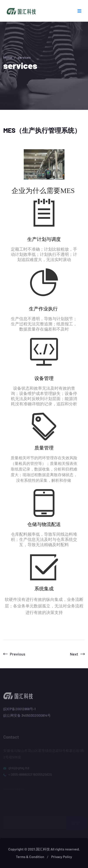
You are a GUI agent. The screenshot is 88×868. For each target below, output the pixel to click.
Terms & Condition (30, 857)
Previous (14, 654)
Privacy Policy (62, 857)
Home (8, 57)
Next (77, 654)
